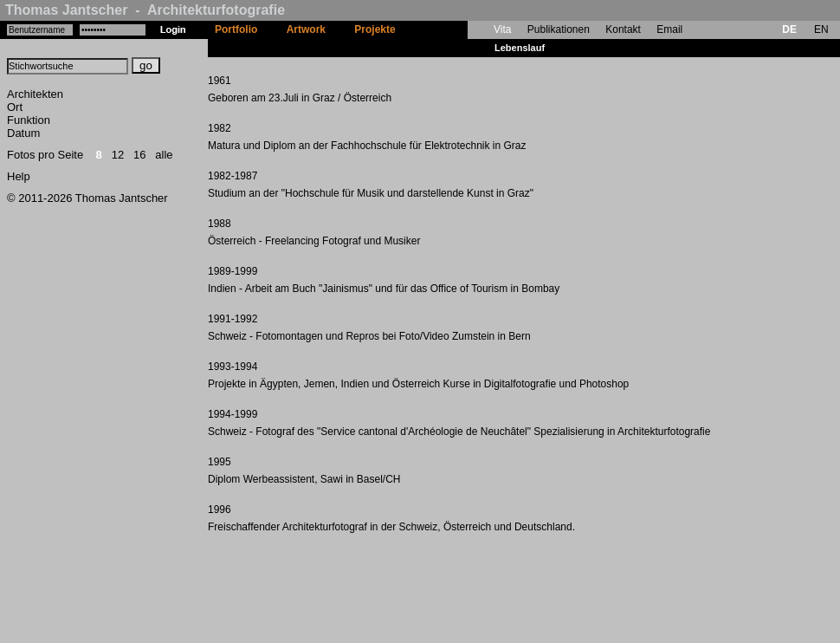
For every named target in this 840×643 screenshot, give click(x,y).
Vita (502, 29)
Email (669, 29)
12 (118, 155)
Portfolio (236, 29)
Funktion (29, 120)
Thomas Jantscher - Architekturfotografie (145, 10)
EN (821, 29)
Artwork (306, 29)
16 (139, 155)
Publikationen (559, 29)
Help (19, 176)
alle (164, 155)
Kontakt (623, 29)
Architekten (35, 94)
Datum (23, 133)
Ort (15, 107)
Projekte (375, 29)
